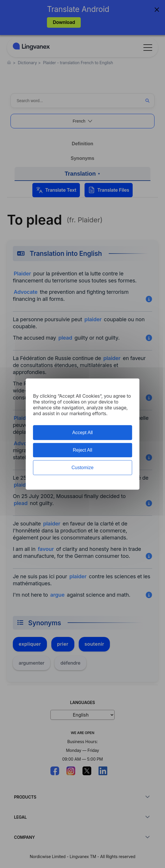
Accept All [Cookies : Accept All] (82, 433)
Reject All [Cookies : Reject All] (83, 450)
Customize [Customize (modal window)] (82, 468)
